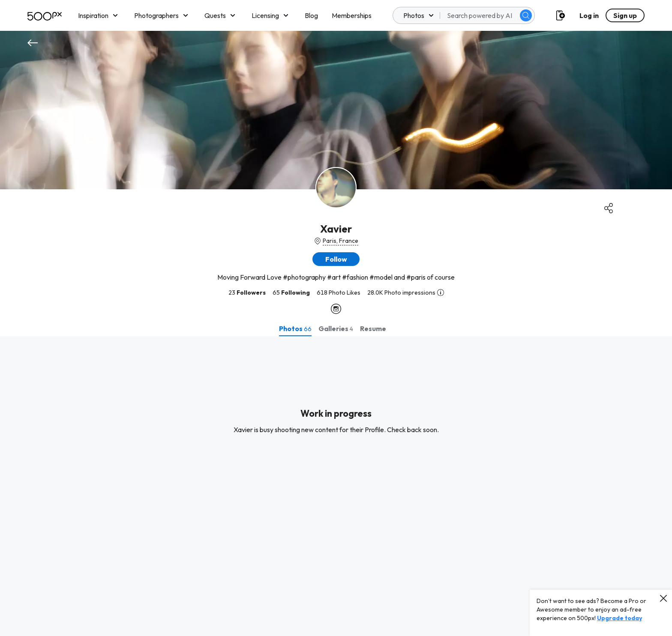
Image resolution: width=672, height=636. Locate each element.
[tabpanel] (336, 486)
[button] (336, 259)
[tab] (295, 328)
